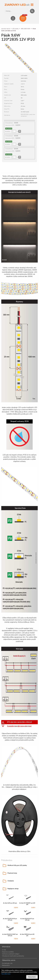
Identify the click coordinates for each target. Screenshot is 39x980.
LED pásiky (16, 29)
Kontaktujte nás (7, 963)
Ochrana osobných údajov (11, 954)
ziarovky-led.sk (6, 29)
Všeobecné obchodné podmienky (13, 956)
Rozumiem (32, 977)
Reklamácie (6, 965)
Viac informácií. (6, 974)
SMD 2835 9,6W (26, 29)
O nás (4, 950)
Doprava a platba (8, 952)
